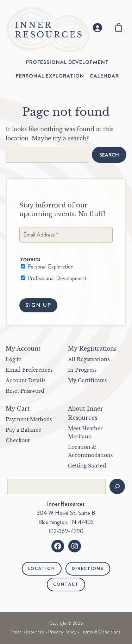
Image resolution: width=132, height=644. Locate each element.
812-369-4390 (66, 531)
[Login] (97, 28)
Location (42, 569)
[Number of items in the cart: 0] (119, 28)
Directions (88, 569)
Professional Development (54, 278)
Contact (66, 584)
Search (109, 155)
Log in (14, 359)
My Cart (18, 409)
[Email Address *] (66, 235)
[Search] (117, 486)
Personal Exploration (47, 267)
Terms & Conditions (101, 632)
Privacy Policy (62, 632)
